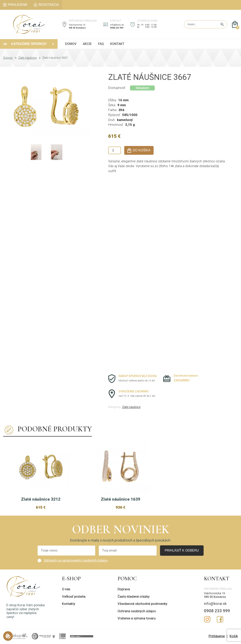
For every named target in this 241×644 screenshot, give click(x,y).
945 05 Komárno (77, 28)
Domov (8, 58)
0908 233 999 (117, 28)
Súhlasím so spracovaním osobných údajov (76, 560)
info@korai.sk (117, 25)
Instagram (207, 619)
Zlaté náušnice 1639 (120, 499)
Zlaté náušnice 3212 (41, 499)
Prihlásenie (217, 636)
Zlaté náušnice (27, 58)
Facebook (220, 619)
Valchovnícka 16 (77, 25)
